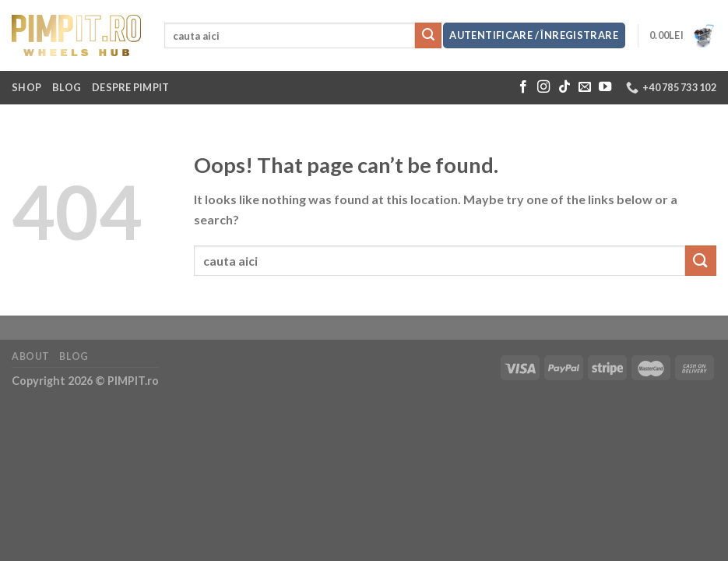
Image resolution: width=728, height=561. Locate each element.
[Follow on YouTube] (605, 87)
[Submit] (428, 36)
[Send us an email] (585, 87)
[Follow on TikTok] (564, 87)
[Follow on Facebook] (523, 87)
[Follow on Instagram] (543, 87)
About (31, 356)
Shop (26, 87)
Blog (67, 87)
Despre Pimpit (130, 87)
